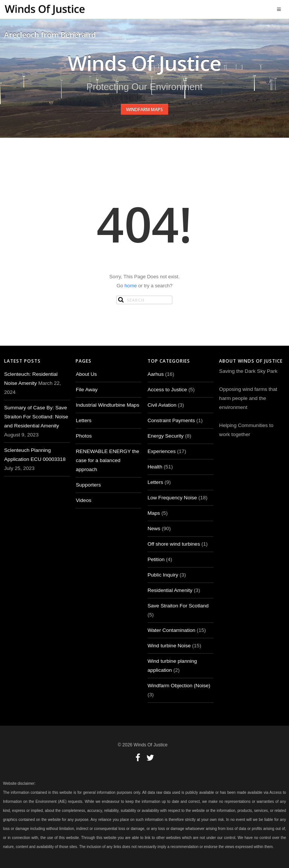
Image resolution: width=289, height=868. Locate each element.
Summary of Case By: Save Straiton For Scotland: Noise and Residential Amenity (36, 417)
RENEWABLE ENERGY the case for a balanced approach (107, 460)
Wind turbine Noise (169, 646)
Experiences (162, 451)
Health (155, 467)
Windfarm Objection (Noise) (179, 686)
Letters (84, 420)
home (131, 286)
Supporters (88, 485)
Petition (156, 559)
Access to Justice (167, 390)
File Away (87, 390)
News (154, 529)
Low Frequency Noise (172, 498)
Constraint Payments (171, 420)
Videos (83, 500)
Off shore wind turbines (174, 544)
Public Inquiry (163, 575)
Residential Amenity (170, 590)
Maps (154, 513)
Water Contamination (171, 630)
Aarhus (156, 374)
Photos (84, 436)
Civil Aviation (162, 405)
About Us (86, 374)
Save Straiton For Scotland (178, 606)
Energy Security (166, 436)
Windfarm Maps (144, 109)
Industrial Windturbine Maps (107, 405)
